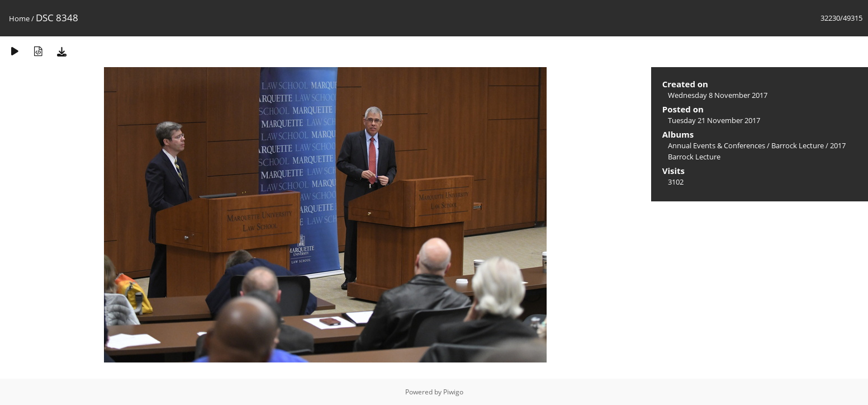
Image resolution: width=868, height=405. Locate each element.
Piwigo (453, 392)
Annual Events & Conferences (717, 145)
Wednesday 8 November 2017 (718, 95)
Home (19, 18)
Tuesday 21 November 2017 (714, 120)
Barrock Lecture (798, 145)
